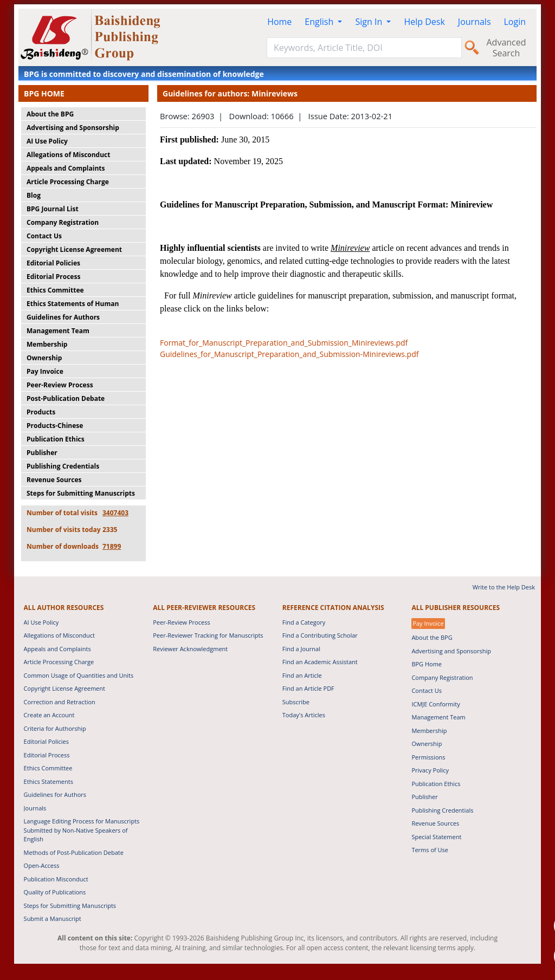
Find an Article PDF (308, 688)
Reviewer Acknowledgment (190, 649)
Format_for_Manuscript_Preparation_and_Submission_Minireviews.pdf (284, 343)
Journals (475, 22)
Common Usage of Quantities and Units (79, 675)
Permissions (428, 757)
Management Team (58, 331)
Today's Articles (304, 715)
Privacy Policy (430, 770)
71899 (112, 546)
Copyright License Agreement (74, 249)
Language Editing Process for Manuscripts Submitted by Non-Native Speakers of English (82, 830)
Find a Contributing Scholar (320, 635)
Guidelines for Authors (63, 317)
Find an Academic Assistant (320, 662)
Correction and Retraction (60, 702)
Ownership (44, 358)
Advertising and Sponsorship (73, 128)
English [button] (320, 22)
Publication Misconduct (56, 879)
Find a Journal (301, 649)
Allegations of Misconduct (68, 155)
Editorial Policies (53, 263)
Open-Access (42, 865)
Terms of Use (430, 850)
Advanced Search (506, 48)
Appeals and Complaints (66, 168)
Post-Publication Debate (66, 398)
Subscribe (296, 702)
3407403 (115, 513)
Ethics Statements (49, 781)
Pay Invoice (45, 371)
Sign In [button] (370, 22)
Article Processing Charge (68, 182)
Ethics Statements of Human (73, 304)
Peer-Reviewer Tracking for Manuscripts (208, 635)
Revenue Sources (54, 480)
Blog (34, 195)
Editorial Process (53, 277)
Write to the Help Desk (504, 587)
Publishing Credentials (63, 466)
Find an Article (302, 675)
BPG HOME (44, 93)
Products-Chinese (55, 426)
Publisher (42, 453)
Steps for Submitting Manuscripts (81, 493)
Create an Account (49, 715)
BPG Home (427, 664)
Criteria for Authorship (55, 728)
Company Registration (63, 222)
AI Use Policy (47, 141)
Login (515, 22)
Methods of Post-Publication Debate (74, 852)
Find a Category (304, 622)
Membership (47, 344)
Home (279, 22)
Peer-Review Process (60, 385)
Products (41, 412)
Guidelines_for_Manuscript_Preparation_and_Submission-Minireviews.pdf (289, 354)
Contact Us (44, 236)
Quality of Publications (55, 892)
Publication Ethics (56, 439)
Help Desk (424, 22)
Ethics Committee (55, 290)
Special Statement (436, 837)
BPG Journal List (53, 209)
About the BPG (50, 114)
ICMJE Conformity (435, 704)
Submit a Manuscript (53, 919)
